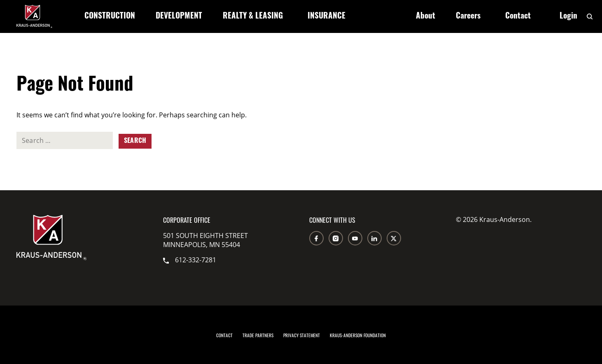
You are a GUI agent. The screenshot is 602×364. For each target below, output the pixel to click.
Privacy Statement (302, 335)
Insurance (327, 17)
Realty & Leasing (253, 17)
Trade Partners (258, 335)
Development (179, 17)
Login (568, 17)
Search (135, 141)
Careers (468, 17)
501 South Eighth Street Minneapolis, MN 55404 (205, 240)
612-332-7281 (190, 260)
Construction (110, 17)
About (426, 17)
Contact (518, 17)
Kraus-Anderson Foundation (358, 335)
